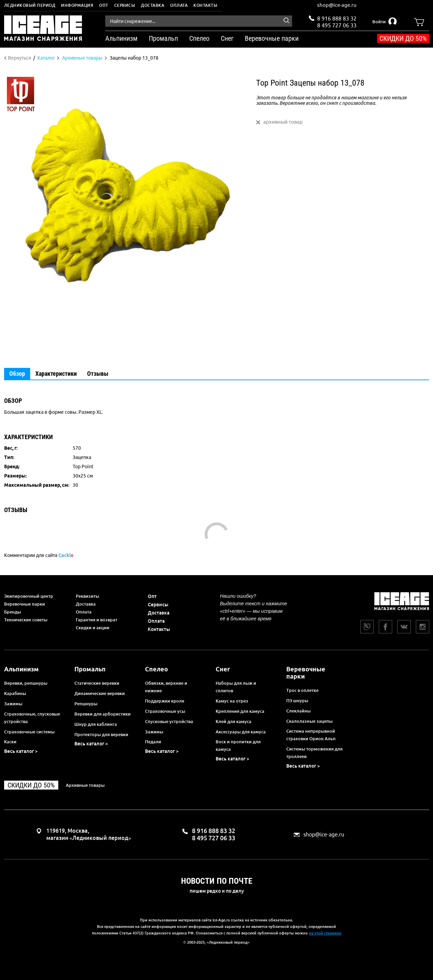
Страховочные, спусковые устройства (32, 718)
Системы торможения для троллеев (314, 753)
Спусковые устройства (169, 721)
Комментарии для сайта (39, 555)
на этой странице (325, 933)
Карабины (15, 693)
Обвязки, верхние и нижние (166, 687)
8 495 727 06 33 (337, 25)
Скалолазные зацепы (309, 721)
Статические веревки (97, 683)
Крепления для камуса (240, 711)
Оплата (179, 5)
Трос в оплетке (302, 690)
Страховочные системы (29, 732)
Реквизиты (87, 596)
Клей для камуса (233, 721)
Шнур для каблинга (96, 724)
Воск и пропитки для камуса (238, 745)
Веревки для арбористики (103, 714)
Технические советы (26, 620)
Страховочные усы (165, 711)
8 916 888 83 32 (337, 18)
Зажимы (13, 704)
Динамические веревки (100, 693)
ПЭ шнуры (297, 700)
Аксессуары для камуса (241, 732)
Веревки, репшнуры (26, 683)
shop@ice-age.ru (337, 5)
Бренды (13, 612)
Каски (10, 742)
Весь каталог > (21, 751)
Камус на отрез (232, 701)
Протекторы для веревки (101, 734)
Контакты (205, 5)
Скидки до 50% (403, 38)
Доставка (153, 5)
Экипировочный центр (29, 596)
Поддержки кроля (165, 701)
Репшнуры (86, 704)
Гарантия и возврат (97, 620)
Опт (104, 5)
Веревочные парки (25, 604)
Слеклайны (298, 711)
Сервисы (125, 5)
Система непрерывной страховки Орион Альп (311, 735)
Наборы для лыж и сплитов (236, 687)
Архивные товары (85, 785)
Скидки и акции (93, 628)
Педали (153, 742)
